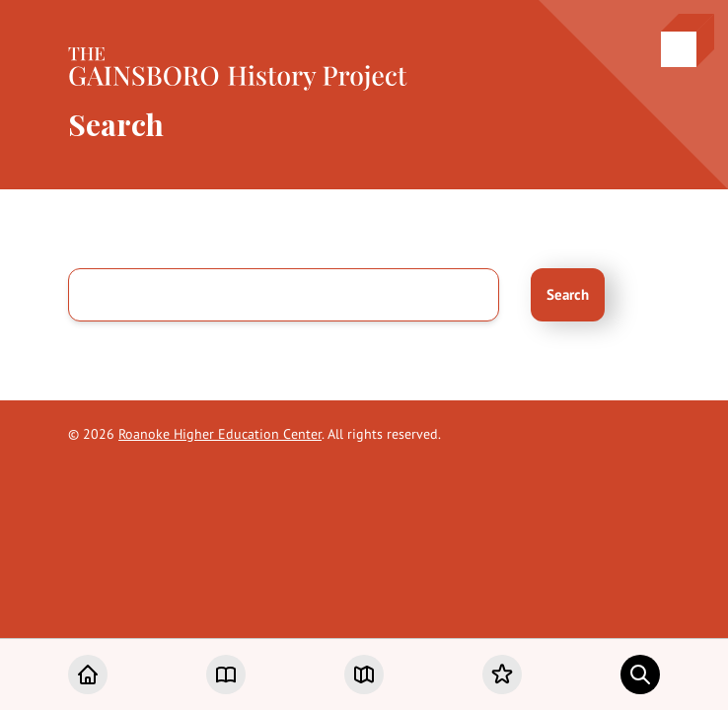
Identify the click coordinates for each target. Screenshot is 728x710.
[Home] (88, 674)
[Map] (364, 674)
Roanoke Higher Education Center (220, 434)
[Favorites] (502, 674)
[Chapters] (226, 674)
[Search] (640, 674)
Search (568, 294)
